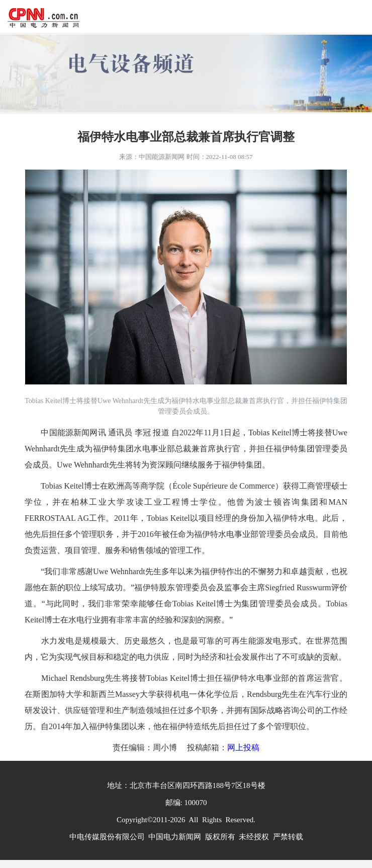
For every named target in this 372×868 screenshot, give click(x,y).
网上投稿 (243, 747)
